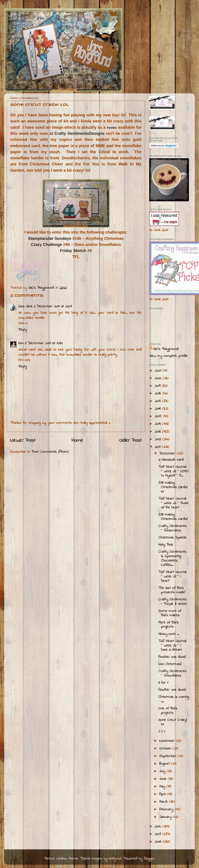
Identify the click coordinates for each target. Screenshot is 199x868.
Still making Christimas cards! (173, 517)
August (165, 764)
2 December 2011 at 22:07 (53, 306)
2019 (158, 386)
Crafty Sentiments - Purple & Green (173, 602)
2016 (159, 409)
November (167, 741)
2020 (159, 378)
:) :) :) (162, 732)
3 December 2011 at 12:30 (44, 343)
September (168, 756)
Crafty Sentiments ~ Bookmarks (172, 528)
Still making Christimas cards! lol (173, 487)
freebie (112, 128)
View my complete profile (168, 356)
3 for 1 (163, 683)
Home (77, 441)
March (164, 802)
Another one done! (172, 657)
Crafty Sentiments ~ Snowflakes (172, 673)
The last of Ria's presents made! (172, 590)
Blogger (149, 859)
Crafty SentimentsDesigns (80, 133)
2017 (158, 401)
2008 (159, 842)
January (166, 817)
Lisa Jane (25, 306)
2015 (159, 416)
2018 (158, 394)
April (163, 794)
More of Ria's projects (168, 625)
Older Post (130, 441)
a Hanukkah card (171, 460)
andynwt (115, 859)
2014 (158, 424)
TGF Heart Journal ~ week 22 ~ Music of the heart (173, 503)
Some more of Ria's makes (170, 613)
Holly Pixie (166, 545)
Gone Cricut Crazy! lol (173, 722)
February (167, 809)
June (163, 779)
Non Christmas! (170, 664)
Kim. (21, 343)
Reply (23, 330)
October (166, 749)
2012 (159, 439)
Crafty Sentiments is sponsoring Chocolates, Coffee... (172, 558)
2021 (159, 371)
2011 (158, 447)
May (163, 787)
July (163, 771)
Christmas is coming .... (174, 699)
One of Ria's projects (168, 711)
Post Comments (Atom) (50, 452)
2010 (158, 827)
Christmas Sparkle (172, 538)
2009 (158, 834)
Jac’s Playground (166, 349)
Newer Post (23, 441)
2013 (158, 432)
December (168, 454)
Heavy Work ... (169, 634)
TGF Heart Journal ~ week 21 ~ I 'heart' (172, 577)
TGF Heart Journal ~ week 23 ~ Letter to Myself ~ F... (174, 471)
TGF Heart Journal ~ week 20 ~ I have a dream (172, 646)
